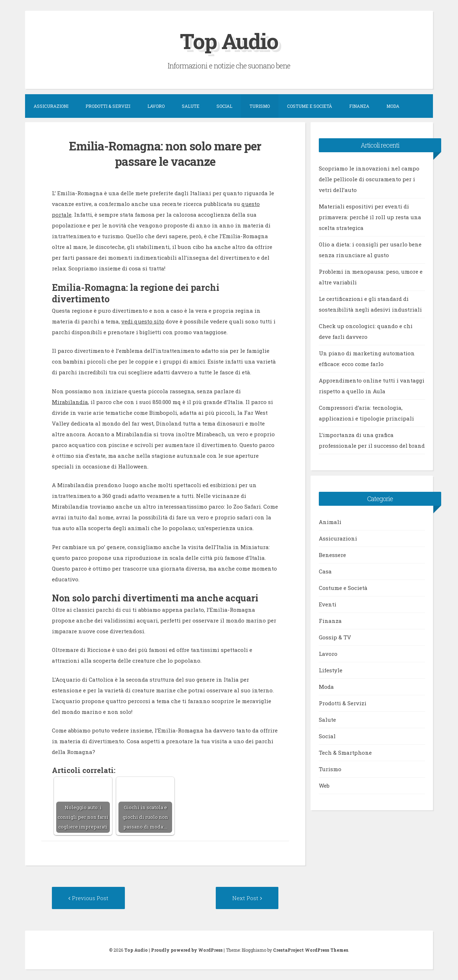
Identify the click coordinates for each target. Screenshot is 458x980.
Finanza (359, 106)
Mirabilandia (70, 402)
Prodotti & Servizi (108, 106)
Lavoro (156, 106)
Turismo (260, 106)
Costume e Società (310, 106)
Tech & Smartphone (345, 753)
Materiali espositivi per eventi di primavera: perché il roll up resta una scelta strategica (370, 217)
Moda (393, 106)
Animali (330, 522)
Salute (191, 106)
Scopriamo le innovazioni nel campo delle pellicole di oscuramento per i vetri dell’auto (369, 179)
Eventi (328, 604)
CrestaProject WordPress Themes (311, 950)
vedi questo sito (143, 321)
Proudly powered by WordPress (187, 950)
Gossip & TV (335, 637)
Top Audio (229, 41)
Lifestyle (331, 670)
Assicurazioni (51, 106)
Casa (325, 571)
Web (324, 786)
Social (224, 106)
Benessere (332, 555)
